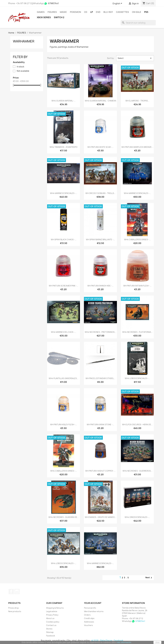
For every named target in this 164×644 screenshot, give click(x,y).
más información (124, 642)
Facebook (11, 592)
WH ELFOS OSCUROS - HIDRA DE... (137, 425)
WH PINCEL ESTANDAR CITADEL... (100, 378)
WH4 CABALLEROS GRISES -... (137, 240)
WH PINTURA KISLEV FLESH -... (64, 425)
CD (86, 12)
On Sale (137, 12)
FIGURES (52, 12)
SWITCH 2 (59, 17)
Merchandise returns (94, 611)
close (157, 642)
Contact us (51, 625)
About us (50, 618)
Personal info (90, 608)
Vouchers (88, 625)
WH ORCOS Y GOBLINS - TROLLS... (100, 193)
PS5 (146, 12)
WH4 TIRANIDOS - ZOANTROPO (64, 147)
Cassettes (122, 12)
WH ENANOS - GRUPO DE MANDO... (100, 517)
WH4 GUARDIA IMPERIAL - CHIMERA (100, 101)
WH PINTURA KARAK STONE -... (100, 425)
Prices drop (14, 608)
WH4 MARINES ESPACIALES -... (64, 193)
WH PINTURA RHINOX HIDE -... (100, 286)
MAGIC (63, 12)
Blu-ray (108, 12)
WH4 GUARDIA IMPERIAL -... (64, 101)
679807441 (53, 3)
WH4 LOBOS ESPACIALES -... (137, 378)
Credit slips (89, 618)
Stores (49, 629)
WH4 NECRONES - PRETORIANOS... (100, 332)
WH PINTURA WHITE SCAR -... (100, 147)
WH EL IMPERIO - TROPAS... (137, 101)
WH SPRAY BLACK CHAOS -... (64, 240)
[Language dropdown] (118, 4)
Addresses (89, 622)
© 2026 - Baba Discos (102, 640)
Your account (93, 603)
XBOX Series (44, 17)
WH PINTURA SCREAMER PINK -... (64, 286)
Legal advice (52, 611)
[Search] (138, 23)
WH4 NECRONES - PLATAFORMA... (137, 332)
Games (41, 12)
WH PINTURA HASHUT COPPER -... (100, 471)
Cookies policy (53, 622)
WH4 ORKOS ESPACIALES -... (137, 517)
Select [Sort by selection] (135, 58)
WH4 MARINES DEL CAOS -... (64, 332)
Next (149, 578)
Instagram (17, 592)
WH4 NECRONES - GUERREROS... (137, 471)
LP (92, 12)
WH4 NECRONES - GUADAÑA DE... (64, 517)
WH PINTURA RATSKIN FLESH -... (137, 286)
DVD (98, 12)
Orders (87, 615)
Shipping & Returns (55, 608)
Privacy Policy (52, 615)
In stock (20, 67)
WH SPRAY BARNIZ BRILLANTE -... (100, 240)
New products (15, 611)
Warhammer (24, 41)
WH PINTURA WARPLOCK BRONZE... (137, 147)
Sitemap (50, 632)
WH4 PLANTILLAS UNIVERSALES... (64, 378)
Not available (23, 71)
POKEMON (75, 12)
